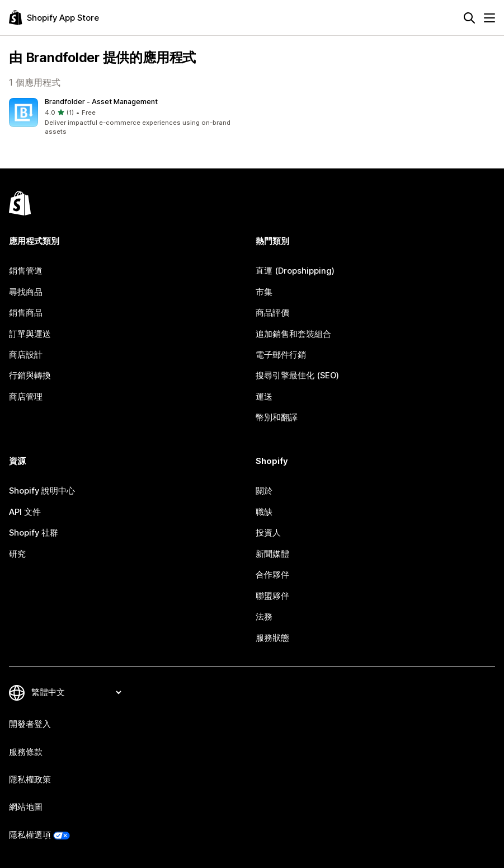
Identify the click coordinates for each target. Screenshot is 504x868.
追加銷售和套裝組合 (293, 334)
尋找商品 (26, 292)
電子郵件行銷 (281, 355)
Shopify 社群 (34, 533)
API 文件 (25, 512)
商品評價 (272, 313)
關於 (264, 491)
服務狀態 (272, 638)
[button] (128, 118)
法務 (264, 617)
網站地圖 (26, 807)
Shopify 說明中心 (42, 491)
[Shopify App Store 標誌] (54, 18)
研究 (17, 554)
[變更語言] (76, 692)
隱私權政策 (30, 780)
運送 (264, 397)
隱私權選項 (30, 835)
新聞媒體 (272, 554)
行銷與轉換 (30, 376)
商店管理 (26, 397)
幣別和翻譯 (277, 417)
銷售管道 (26, 271)
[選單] (489, 18)
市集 (264, 292)
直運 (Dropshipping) (295, 271)
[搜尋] (469, 18)
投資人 (268, 533)
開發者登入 (30, 724)
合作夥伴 (272, 575)
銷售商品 (26, 313)
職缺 (264, 512)
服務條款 (26, 752)
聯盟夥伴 (272, 596)
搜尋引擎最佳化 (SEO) (297, 376)
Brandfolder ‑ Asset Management (101, 102)
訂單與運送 (30, 334)
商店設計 (26, 355)
